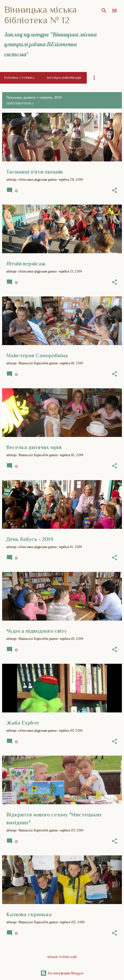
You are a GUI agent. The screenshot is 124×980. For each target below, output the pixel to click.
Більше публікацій (62, 957)
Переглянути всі (20, 103)
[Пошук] (104, 11)
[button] (115, 191)
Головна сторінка (20, 78)
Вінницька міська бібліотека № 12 (40, 15)
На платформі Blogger (62, 973)
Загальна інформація (64, 78)
